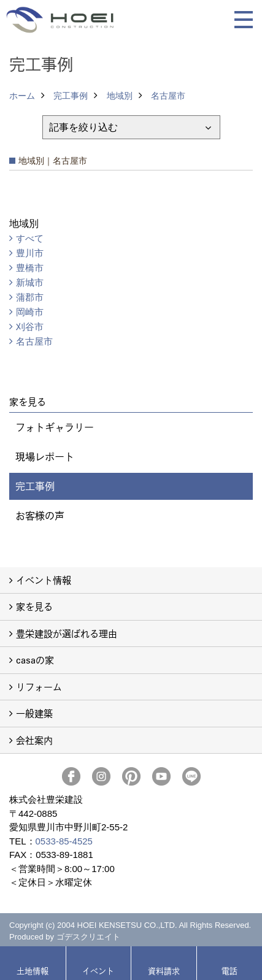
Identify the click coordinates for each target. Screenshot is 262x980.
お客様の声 (40, 515)
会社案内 (34, 740)
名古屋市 (168, 96)
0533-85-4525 (64, 841)
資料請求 (164, 970)
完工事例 (71, 96)
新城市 (30, 282)
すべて (30, 238)
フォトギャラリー (55, 427)
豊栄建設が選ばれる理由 (67, 633)
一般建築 (34, 713)
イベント (98, 970)
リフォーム (39, 687)
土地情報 (33, 970)
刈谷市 (30, 327)
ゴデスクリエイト (88, 937)
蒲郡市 (30, 297)
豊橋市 (30, 268)
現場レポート (45, 457)
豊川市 (30, 253)
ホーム (22, 96)
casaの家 (35, 660)
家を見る (34, 606)
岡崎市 (30, 312)
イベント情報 (44, 580)
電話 (229, 970)
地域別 (120, 96)
